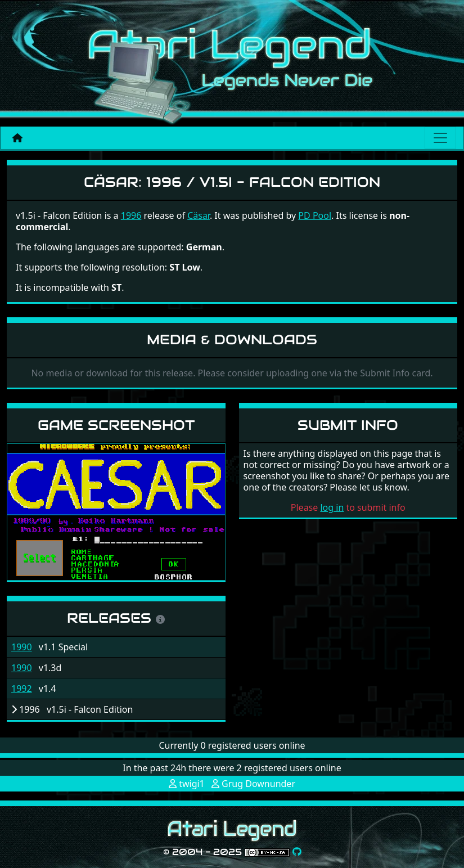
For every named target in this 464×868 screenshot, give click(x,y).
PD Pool (315, 215)
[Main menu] (440, 138)
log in (332, 507)
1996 (131, 215)
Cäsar (199, 215)
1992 (22, 689)
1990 (22, 647)
